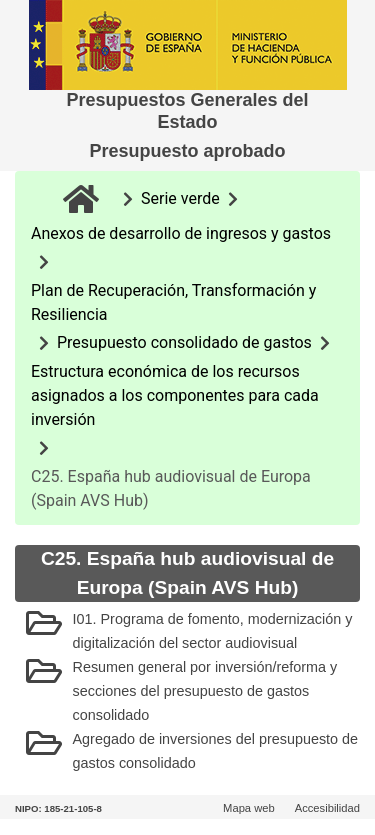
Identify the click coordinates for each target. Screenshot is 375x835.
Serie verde (180, 198)
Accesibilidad (327, 808)
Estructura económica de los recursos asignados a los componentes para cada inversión (175, 395)
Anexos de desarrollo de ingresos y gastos (181, 233)
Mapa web (249, 808)
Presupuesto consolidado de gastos (184, 342)
